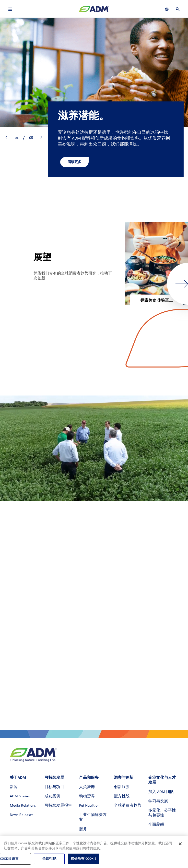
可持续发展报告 (58, 806)
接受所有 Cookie (84, 859)
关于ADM (18, 777)
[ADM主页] (94, 11)
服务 (83, 829)
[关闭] (180, 844)
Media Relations (23, 806)
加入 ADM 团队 (161, 792)
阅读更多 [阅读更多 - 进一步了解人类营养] (74, 162)
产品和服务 (89, 777)
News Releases (22, 815)
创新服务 (122, 787)
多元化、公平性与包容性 (162, 813)
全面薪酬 (156, 825)
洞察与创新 (124, 777)
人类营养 (87, 787)
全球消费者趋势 (128, 806)
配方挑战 (122, 796)
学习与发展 (158, 801)
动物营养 (87, 796)
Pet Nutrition (89, 806)
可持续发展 (54, 777)
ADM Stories (20, 796)
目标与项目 (54, 787)
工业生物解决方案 (93, 817)
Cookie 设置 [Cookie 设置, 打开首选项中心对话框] (9, 859)
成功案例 (52, 796)
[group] (157, 264)
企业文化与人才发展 (162, 780)
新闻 (14, 787)
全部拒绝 (49, 859)
